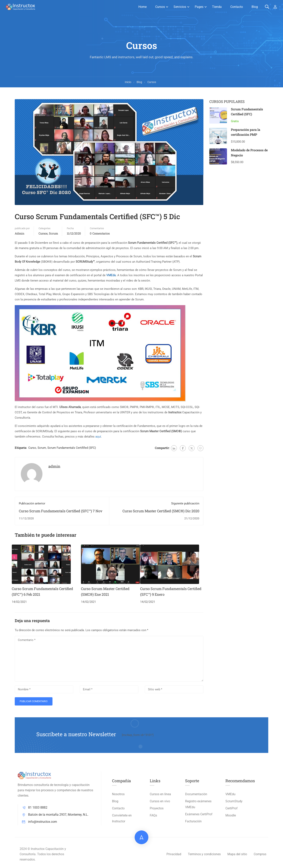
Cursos (160, 7)
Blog (255, 7)
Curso (32, 448)
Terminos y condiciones (204, 854)
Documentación (196, 794)
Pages (199, 7)
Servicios (180, 7)
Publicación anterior (32, 503)
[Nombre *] (44, 689)
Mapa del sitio (237, 854)
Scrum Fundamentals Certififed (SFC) (72, 448)
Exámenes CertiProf (199, 814)
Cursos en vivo (160, 801)
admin (20, 233)
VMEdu (230, 794)
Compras (260, 854)
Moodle (231, 815)
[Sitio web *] (174, 689)
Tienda (217, 7)
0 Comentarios (100, 233)
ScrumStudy (234, 801)
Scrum (53, 233)
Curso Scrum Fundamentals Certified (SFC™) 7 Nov (61, 511)
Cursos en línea (160, 794)
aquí (98, 437)
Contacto (237, 7)
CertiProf (232, 808)
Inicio (128, 82)
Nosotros (118, 794)
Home (142, 7)
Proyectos (157, 808)
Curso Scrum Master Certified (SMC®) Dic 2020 (161, 511)
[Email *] (109, 689)
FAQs (153, 815)
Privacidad (174, 854)
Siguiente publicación (185, 503)
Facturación (193, 821)
